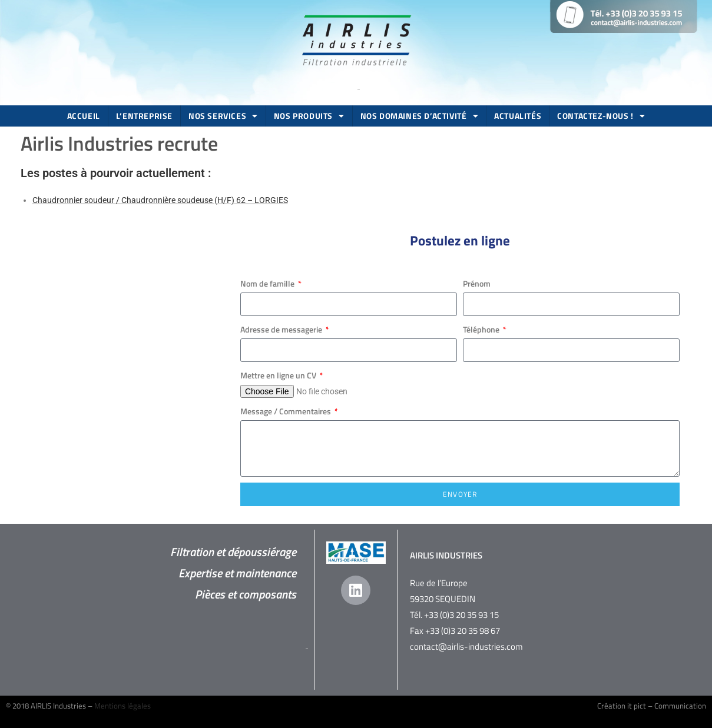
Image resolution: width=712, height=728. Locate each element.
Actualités (518, 116)
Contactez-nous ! (601, 116)
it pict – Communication (667, 706)
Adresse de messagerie (282, 329)
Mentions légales (122, 706)
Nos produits (309, 116)
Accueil (84, 116)
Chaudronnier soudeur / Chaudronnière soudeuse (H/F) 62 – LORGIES (160, 200)
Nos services (223, 116)
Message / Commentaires (287, 411)
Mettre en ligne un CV (279, 375)
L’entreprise (144, 116)
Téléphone (482, 329)
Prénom (477, 283)
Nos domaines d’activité (419, 116)
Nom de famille (268, 283)
